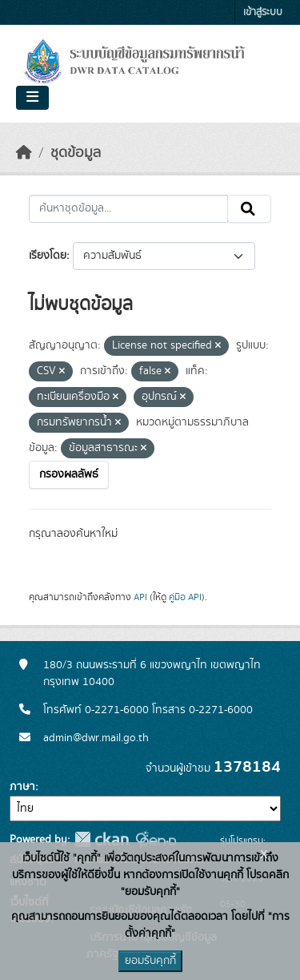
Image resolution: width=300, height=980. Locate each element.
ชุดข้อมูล (76, 153)
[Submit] (249, 209)
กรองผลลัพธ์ (69, 474)
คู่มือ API (185, 597)
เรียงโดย (48, 256)
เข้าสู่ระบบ (263, 12)
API (140, 597)
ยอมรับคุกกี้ (150, 961)
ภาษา (22, 787)
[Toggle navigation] (32, 98)
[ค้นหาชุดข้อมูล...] (128, 209)
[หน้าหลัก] (24, 153)
